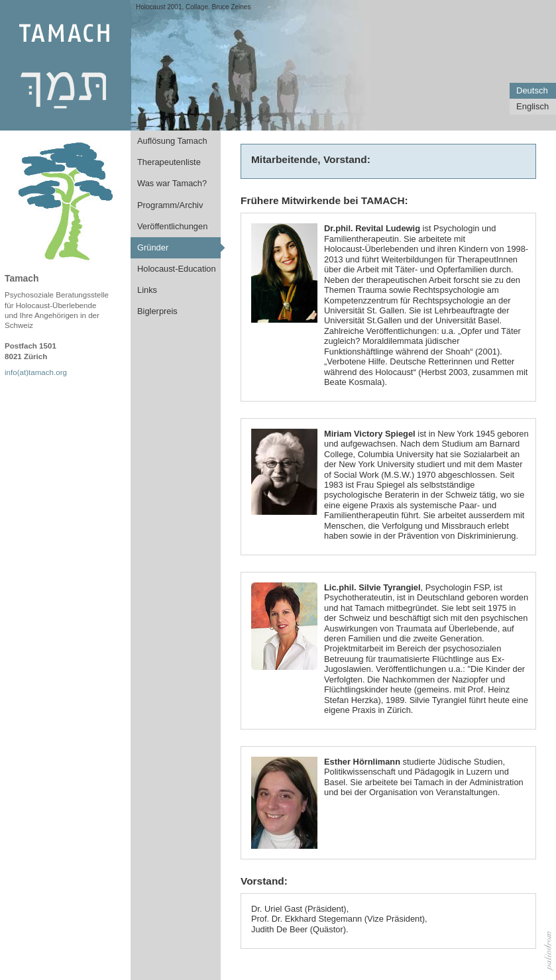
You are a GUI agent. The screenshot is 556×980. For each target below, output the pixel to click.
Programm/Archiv (170, 205)
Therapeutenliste (169, 162)
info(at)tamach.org (36, 372)
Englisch (532, 106)
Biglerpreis (157, 311)
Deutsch (532, 90)
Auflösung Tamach (172, 141)
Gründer (153, 247)
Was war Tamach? (172, 183)
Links (147, 290)
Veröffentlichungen (172, 226)
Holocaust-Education (177, 269)
